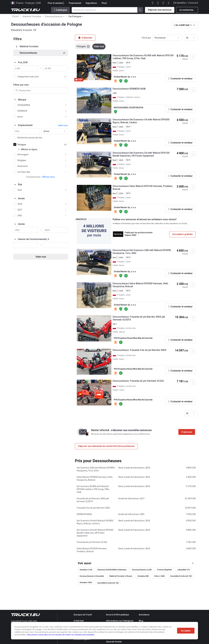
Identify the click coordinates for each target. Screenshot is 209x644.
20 (187, 38)
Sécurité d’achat (114, 642)
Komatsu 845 (143, 576)
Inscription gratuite (183, 234)
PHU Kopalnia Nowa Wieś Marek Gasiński (133, 338)
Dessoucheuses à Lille (142, 570)
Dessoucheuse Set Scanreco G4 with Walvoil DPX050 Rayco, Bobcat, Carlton (141, 121)
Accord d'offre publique (117, 615)
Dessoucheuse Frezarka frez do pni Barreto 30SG (139, 350)
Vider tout (41, 257)
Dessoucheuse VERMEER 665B (129, 89)
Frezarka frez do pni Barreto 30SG (93, 508)
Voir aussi (84, 563)
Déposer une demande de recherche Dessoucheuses (106, 446)
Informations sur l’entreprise (120, 621)
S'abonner (187, 432)
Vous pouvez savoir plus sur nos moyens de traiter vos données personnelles (61, 635)
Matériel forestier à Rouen (121, 576)
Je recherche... (187, 10)
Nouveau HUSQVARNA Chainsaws (112, 570)
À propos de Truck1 (83, 615)
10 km (46, 131)
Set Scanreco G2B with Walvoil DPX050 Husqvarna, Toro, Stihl (96, 469)
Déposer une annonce (160, 10)
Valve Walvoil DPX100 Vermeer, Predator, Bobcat (92, 550)
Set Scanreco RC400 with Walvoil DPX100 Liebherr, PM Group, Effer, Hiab (93, 489)
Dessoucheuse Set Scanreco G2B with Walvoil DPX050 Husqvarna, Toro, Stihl (142, 252)
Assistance (144, 615)
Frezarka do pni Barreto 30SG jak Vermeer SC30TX (93, 500)
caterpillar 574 (183, 570)
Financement (75, 3)
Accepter (186, 631)
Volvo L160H (159, 576)
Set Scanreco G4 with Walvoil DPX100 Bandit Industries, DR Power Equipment (95, 533)
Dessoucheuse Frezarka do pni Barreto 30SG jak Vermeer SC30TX (139, 318)
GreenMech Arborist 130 (108, 583)
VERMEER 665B (84, 514)
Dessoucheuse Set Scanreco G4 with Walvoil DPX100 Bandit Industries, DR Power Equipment (141, 154)
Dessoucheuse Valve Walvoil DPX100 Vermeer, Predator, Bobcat (143, 188)
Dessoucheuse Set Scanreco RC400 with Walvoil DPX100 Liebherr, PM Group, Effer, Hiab (143, 57)
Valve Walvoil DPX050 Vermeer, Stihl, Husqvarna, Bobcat (95, 478)
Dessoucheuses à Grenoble (92, 576)
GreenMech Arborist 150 (181, 576)
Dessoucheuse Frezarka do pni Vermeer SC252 (138, 381)
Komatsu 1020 (86, 582)
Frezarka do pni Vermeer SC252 (92, 542)
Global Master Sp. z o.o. (125, 77)
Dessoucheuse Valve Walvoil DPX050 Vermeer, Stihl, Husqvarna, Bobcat (140, 285)
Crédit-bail (79, 621)
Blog (141, 621)
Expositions (91, 3)
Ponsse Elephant (164, 570)
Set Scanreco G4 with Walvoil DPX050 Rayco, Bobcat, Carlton (95, 522)
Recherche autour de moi (30, 137)
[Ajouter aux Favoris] (193, 57)
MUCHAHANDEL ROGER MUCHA (129, 108)
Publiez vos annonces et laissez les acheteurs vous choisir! (145, 219)
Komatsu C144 (86, 570)
